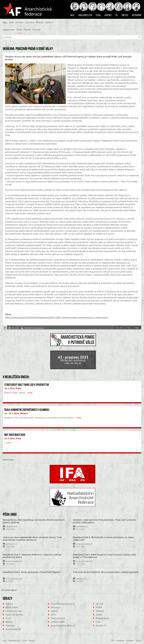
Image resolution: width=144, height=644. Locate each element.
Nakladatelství (85, 15)
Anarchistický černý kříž (63, 604)
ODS (53, 615)
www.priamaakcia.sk (84, 544)
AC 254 (100, 604)
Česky (19, 29)
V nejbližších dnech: (16, 377)
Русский (36, 29)
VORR (99, 607)
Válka (137, 328)
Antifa (99, 615)
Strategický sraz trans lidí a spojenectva (27, 385)
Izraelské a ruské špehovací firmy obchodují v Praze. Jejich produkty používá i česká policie (104, 521)
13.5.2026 (10, 564)
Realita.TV (101, 625)
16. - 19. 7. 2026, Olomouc (16, 413)
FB (117, 15)
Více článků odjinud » (10, 590)
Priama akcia (103, 618)
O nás (98, 15)
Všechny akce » (9, 460)
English (27, 29)
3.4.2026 (80, 581)
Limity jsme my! (14, 611)
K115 (9, 618)
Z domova (30, 22)
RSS (113, 640)
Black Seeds (12, 607)
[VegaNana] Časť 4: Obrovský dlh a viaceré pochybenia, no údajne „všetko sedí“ (104, 539)
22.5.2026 (10, 546)
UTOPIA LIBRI (58, 622)
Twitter (125, 15)
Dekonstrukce (58, 618)
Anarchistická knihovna (63, 625)
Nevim (9, 622)
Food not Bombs (14, 615)
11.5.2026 (80, 564)
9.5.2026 (10, 581)
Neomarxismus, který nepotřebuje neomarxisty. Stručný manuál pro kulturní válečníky (34, 521)
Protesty (40, 22)
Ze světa (19, 22)
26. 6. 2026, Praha (13, 388)
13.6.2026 (10, 529)
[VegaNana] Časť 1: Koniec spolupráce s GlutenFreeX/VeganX (31, 572)
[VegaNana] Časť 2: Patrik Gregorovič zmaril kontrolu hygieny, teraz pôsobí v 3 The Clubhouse (104, 556)
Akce (72, 15)
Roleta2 (100, 611)
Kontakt (108, 15)
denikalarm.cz (12, 526)
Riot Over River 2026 (15, 435)
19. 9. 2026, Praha (13, 438)
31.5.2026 (80, 529)
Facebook (130, 640)
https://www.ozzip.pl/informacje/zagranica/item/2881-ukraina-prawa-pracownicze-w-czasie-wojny (57, 317)
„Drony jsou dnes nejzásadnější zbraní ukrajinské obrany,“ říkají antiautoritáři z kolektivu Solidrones (32, 539)
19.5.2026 (80, 546)
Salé (98, 622)
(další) (48, 22)
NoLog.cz (56, 607)
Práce (129, 328)
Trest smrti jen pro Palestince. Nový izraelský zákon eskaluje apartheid (106, 572)
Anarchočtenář (13, 629)
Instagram (137, 15)
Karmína (10, 625)
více (30, 393)
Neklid (54, 611)
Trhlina (9, 604)
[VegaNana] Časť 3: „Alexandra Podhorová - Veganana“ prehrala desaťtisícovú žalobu (32, 556)
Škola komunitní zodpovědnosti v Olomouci (27, 410)
